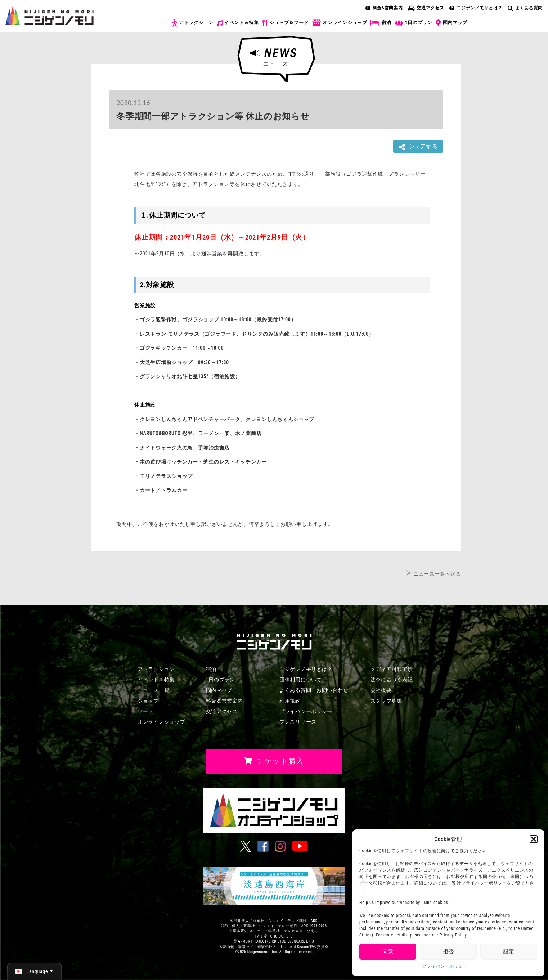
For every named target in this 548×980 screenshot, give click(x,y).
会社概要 (381, 690)
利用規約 (290, 701)
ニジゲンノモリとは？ (476, 8)
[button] (534, 839)
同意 (388, 952)
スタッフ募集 (386, 701)
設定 (509, 952)
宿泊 (381, 23)
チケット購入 (509, 28)
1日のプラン (414, 23)
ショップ (148, 701)
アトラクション (193, 23)
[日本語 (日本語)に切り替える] (34, 971)
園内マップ (452, 23)
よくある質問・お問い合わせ (314, 690)
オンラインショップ (339, 23)
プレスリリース (298, 722)
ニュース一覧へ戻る (437, 574)
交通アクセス (426, 8)
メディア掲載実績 (392, 669)
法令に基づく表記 (392, 680)
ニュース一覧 (153, 690)
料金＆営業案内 (224, 701)
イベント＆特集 (238, 23)
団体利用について (301, 680)
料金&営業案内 (384, 8)
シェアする (418, 147)
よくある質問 (525, 8)
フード (145, 711)
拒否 (448, 952)
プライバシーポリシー (445, 966)
